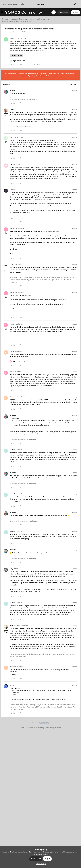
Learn (10, 4)
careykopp (13, 667)
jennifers (12, 38)
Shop (5, 4)
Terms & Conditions (26, 728)
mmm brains (14, 137)
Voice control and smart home (21, 19)
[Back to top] (77, 725)
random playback (16, 56)
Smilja (12, 685)
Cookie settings (39, 728)
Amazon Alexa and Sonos (41, 19)
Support (16, 4)
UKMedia (13, 91)
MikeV (12, 109)
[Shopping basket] (75, 4)
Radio (22, 4)
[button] (2, 13)
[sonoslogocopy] (40, 4)
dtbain (12, 228)
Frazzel (12, 351)
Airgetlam (13, 190)
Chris (11, 265)
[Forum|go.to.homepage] (24, 12)
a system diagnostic (31, 210)
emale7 (12, 372)
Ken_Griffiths (14, 569)
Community (5, 19)
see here (62, 699)
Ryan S (12, 626)
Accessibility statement (54, 728)
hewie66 (12, 450)
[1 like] (17, 61)
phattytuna (13, 397)
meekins (12, 164)
